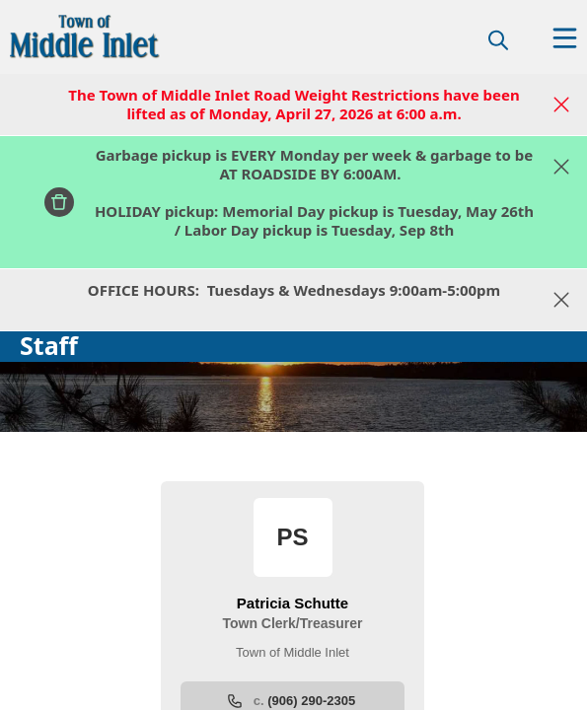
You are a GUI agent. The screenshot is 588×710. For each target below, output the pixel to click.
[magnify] (498, 39)
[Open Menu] (565, 38)
